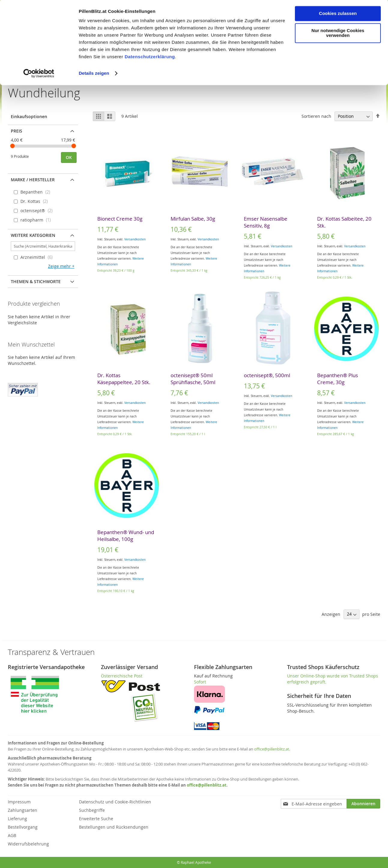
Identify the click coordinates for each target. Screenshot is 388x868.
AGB (12, 835)
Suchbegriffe (92, 810)
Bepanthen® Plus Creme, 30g (338, 379)
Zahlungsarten (23, 810)
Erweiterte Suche (96, 819)
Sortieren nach (316, 116)
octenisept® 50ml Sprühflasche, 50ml (193, 379)
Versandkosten (135, 239)
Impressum (19, 802)
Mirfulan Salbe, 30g (193, 219)
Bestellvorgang (23, 827)
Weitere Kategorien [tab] (33, 235)
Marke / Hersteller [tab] (33, 180)
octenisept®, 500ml (267, 375)
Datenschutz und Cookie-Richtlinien (115, 802)
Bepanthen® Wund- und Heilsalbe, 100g (126, 536)
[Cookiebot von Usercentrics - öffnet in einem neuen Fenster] (39, 75)
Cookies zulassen (338, 15)
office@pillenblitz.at (272, 749)
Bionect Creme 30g (120, 219)
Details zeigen (94, 74)
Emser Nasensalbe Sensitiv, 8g (266, 222)
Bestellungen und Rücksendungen (114, 827)
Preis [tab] (17, 131)
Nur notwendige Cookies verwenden (338, 34)
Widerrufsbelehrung (28, 844)
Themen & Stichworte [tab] (36, 281)
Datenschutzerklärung (150, 58)
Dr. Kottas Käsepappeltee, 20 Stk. (124, 379)
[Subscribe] (363, 804)
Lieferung (17, 819)
